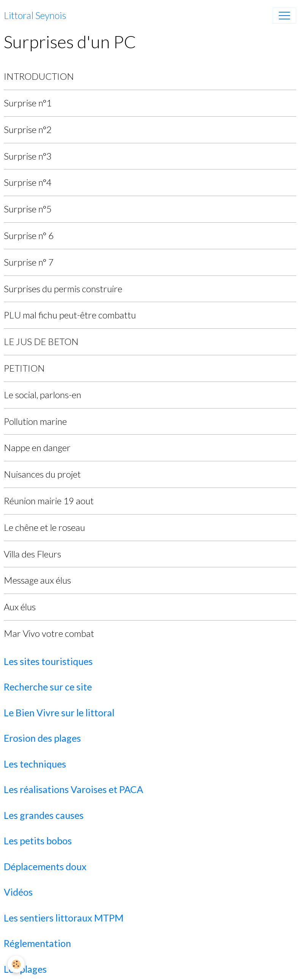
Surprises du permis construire (63, 289)
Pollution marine (35, 421)
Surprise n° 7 (29, 262)
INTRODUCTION (39, 76)
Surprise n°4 (28, 182)
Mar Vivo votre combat (49, 633)
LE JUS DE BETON (41, 341)
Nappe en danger (37, 447)
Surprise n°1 (28, 103)
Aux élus (20, 607)
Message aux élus (37, 580)
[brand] (35, 16)
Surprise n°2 (28, 129)
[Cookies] (16, 964)
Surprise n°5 (28, 209)
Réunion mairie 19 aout (49, 501)
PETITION (24, 368)
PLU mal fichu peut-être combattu (70, 315)
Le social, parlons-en (43, 395)
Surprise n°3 (28, 156)
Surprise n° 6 (29, 235)
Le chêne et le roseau (44, 527)
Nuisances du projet (42, 474)
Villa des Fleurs (32, 554)
